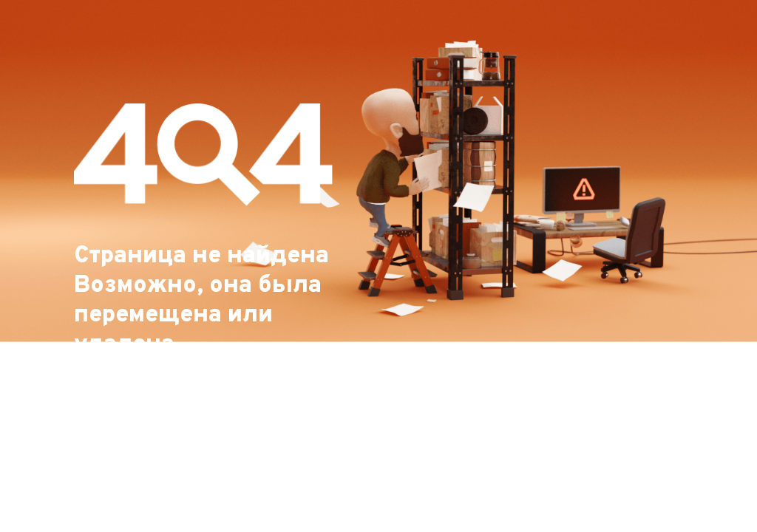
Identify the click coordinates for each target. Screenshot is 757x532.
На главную (131, 504)
